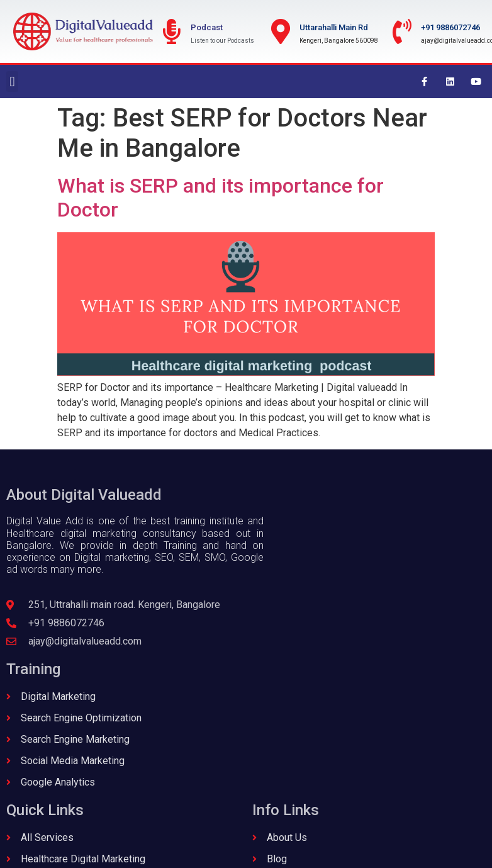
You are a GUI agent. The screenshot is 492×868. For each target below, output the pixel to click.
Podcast (207, 27)
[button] (12, 82)
